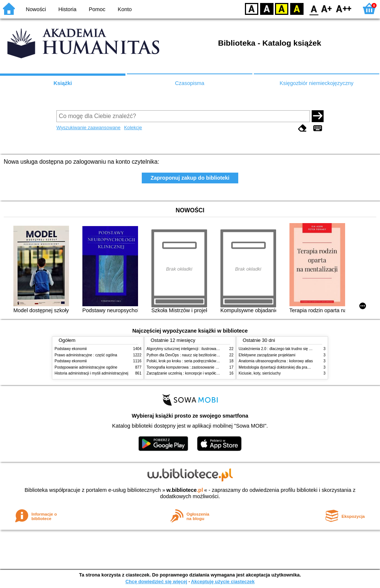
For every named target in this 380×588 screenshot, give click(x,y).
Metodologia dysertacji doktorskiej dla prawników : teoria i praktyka (294, 367)
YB (281, 8)
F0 (314, 8)
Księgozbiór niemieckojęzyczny (316, 83)
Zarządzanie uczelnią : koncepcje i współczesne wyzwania (195, 373)
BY (297, 8)
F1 (327, 8)
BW (267, 8)
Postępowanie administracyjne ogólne (86, 367)
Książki (63, 83)
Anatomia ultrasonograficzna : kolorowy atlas (276, 361)
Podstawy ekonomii (71, 349)
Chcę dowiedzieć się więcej (156, 582)
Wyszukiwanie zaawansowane (89, 128)
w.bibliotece (185, 490)
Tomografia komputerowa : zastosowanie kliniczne (188, 367)
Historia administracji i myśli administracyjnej (91, 373)
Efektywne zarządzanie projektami (267, 355)
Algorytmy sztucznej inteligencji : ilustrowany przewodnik (193, 349)
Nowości (36, 9)
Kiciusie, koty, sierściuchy (260, 373)
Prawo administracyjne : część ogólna (86, 355)
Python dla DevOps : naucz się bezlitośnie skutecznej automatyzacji (203, 355)
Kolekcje (133, 128)
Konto (125, 9)
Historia (67, 9)
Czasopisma (189, 83)
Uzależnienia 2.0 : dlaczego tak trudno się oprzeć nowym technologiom (297, 349)
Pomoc (97, 9)
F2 (344, 8)
